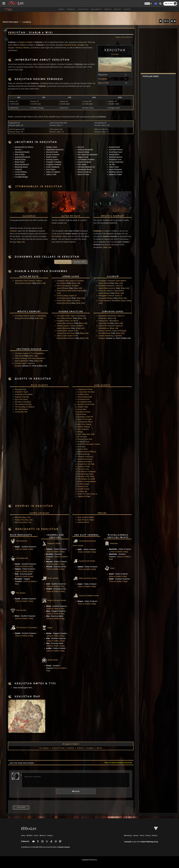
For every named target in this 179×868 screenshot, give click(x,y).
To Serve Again (83, 484)
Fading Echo (103, 321)
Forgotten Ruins (63, 321)
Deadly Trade (82, 407)
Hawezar (20, 48)
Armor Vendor (50, 578)
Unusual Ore (82, 491)
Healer (47, 628)
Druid (64, 283)
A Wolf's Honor (83, 394)
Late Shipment (83, 429)
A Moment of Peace (85, 389)
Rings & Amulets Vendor (54, 600)
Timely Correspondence (87, 481)
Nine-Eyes (20, 522)
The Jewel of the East (24, 404)
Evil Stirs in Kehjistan (24, 402)
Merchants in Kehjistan (38, 529)
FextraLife (128, 842)
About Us (43, 836)
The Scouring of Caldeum (26, 407)
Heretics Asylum (63, 326)
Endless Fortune (84, 412)
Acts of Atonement (84, 397)
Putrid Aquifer (62, 331)
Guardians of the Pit (85, 417)
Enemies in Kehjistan (35, 506)
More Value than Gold (86, 434)
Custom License (64, 847)
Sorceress (67, 298)
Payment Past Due (85, 439)
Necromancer (27, 283)
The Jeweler (19, 593)
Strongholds (101, 79)
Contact (50, 836)
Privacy (148, 836)
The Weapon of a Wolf (86, 479)
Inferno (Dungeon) (64, 286)
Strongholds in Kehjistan (40, 186)
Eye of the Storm (22, 399)
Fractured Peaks (74, 45)
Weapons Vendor (51, 543)
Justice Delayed (83, 427)
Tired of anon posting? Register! (117, 763)
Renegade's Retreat (106, 296)
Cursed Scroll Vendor (84, 561)
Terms (142, 836)
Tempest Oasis (22, 363)
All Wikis (30, 836)
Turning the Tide (22, 412)
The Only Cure (83, 469)
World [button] (108, 9)
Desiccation (82, 409)
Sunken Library (63, 296)
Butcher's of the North (86, 404)
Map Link (34, 245)
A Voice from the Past (86, 392)
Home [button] (61, 9)
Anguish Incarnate (23, 397)
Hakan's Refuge (22, 358)
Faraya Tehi (20, 520)
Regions (27, 45)
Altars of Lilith (102, 83)
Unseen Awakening (105, 336)
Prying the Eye (22, 389)
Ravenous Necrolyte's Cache (89, 444)
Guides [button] (127, 9)
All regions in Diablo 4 (71, 744)
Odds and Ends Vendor (84, 578)
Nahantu (27, 48)
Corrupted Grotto (63, 316)
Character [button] (83, 9)
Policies (155, 836)
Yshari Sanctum (104, 301)
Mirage (80, 432)
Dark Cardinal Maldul (85, 517)
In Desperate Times (85, 422)
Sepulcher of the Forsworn (26, 281)
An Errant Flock (83, 399)
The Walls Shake (22, 409)
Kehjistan (15, 234)
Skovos (38, 48)
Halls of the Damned (106, 326)
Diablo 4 (32, 42)
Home (23, 836)
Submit (76, 791)
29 (166, 21)
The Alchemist (20, 541)
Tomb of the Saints (64, 301)
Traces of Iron (83, 486)
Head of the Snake (85, 419)
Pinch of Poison (83, 442)
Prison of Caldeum (105, 291)
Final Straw (82, 414)
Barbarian (67, 328)
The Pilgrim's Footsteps (86, 472)
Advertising (128, 836)
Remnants (81, 447)
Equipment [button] (96, 9)
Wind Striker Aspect (75, 291)
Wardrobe (110, 543)
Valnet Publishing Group (149, 842)
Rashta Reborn (83, 522)
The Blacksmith (20, 558)
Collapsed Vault (63, 281)
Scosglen (85, 45)
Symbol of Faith (83, 467)
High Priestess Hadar (86, 520)
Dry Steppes (44, 748)
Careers (136, 836)
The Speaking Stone (85, 474)
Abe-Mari (19, 517)
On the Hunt (82, 437)
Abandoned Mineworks (107, 316)
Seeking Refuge (84, 454)
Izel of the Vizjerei (84, 424)
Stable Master (50, 660)
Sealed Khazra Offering (86, 452)
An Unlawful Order (84, 402)
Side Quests (101, 385)
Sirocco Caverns (104, 331)
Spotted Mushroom (85, 459)
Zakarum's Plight (84, 496)
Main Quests (40, 385)
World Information (11, 22)
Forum (36, 836)
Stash (109, 568)
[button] (148, 4)
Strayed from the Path (86, 464)
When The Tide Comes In (87, 494)
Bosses (101, 513)
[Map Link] (27, 517)
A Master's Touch (22, 392)
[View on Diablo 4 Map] (26, 549)
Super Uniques (40, 513)
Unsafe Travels (83, 489)
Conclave (20, 353)
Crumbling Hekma (23, 316)
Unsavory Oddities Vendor (86, 596)
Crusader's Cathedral (106, 281)
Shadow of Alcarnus (85, 457)
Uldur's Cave (62, 336)
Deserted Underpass (106, 286)
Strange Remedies (85, 462)
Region (113, 54)
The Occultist (19, 610)
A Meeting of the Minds (25, 394)
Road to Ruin (82, 449)
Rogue (66, 288)
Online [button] (117, 9)
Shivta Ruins (62, 291)
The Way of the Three (86, 476)
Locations (27, 22)
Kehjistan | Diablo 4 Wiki (32, 33)
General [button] (71, 9)
